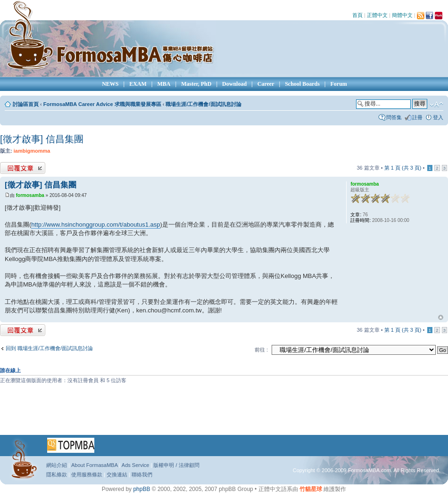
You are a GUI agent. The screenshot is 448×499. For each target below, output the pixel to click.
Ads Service (136, 465)
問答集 (394, 117)
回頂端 (441, 318)
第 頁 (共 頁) (403, 168)
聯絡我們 (142, 474)
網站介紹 (57, 465)
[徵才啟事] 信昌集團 (42, 139)
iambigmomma (32, 151)
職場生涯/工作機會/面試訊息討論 (203, 104)
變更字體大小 (436, 105)
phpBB (141, 489)
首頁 (357, 15)
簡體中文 (402, 15)
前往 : (261, 350)
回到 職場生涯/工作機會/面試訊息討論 (49, 348)
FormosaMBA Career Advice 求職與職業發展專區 (102, 104)
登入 (438, 117)
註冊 (417, 117)
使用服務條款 (87, 474)
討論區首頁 (26, 104)
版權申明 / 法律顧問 (176, 465)
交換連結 (117, 474)
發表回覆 (23, 168)
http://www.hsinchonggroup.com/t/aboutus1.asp (95, 225)
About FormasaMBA (94, 465)
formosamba (30, 195)
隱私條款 (57, 474)
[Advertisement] (224, 413)
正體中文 (377, 15)
